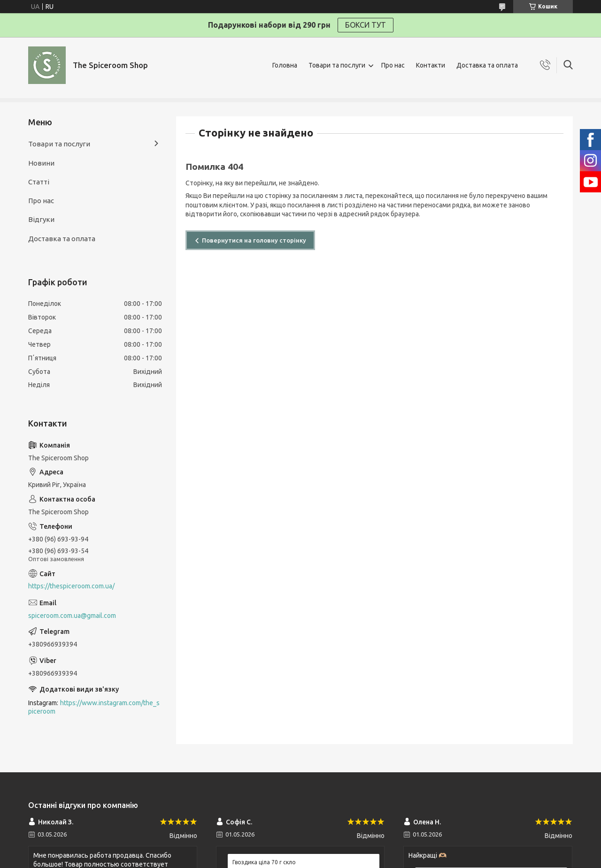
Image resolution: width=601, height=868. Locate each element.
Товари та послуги (337, 65)
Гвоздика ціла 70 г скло (264, 862)
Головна (285, 65)
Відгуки (41, 219)
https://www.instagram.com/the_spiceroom (94, 707)
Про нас (393, 65)
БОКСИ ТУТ (366, 25)
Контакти (431, 65)
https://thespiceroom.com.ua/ (71, 586)
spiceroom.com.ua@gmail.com (72, 616)
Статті (39, 182)
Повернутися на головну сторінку (254, 240)
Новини (41, 163)
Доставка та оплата (487, 65)
